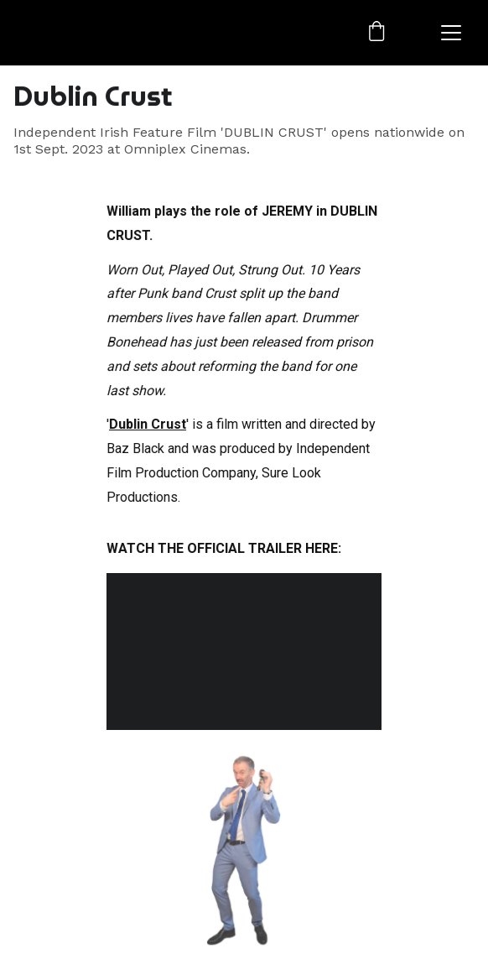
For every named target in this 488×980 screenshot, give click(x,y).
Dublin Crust (148, 425)
